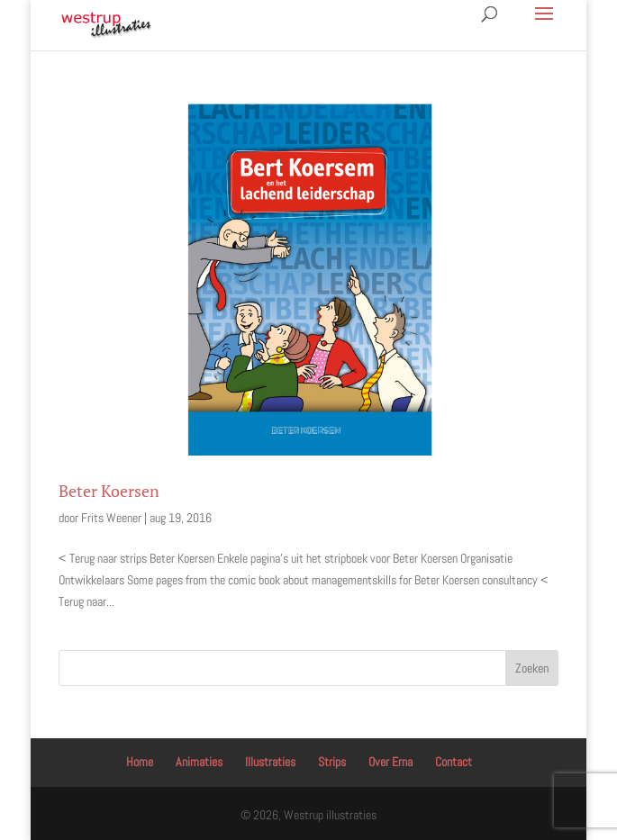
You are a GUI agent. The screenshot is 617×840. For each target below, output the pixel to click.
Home (140, 762)
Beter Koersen (109, 491)
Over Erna (390, 762)
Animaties (199, 762)
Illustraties (270, 762)
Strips (332, 762)
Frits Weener (111, 518)
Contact (454, 762)
